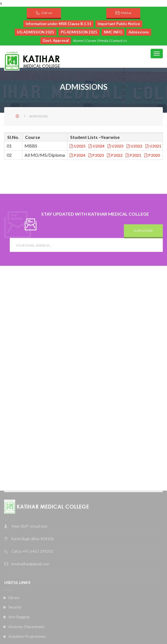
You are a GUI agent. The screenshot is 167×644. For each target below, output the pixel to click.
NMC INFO (113, 32)
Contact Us (119, 41)
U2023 (115, 146)
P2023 (96, 155)
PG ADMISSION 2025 (79, 32)
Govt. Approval (56, 40)
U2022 (134, 146)
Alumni (78, 41)
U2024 (96, 146)
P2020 (152, 155)
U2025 (78, 146)
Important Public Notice (119, 24)
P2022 (115, 155)
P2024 (77, 155)
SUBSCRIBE (143, 238)
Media (104, 41)
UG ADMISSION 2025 (36, 32)
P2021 (133, 155)
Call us (46, 13)
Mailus (126, 13)
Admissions (139, 32)
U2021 (153, 146)
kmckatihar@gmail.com (30, 637)
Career (91, 41)
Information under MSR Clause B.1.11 (58, 24)
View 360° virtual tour (30, 600)
